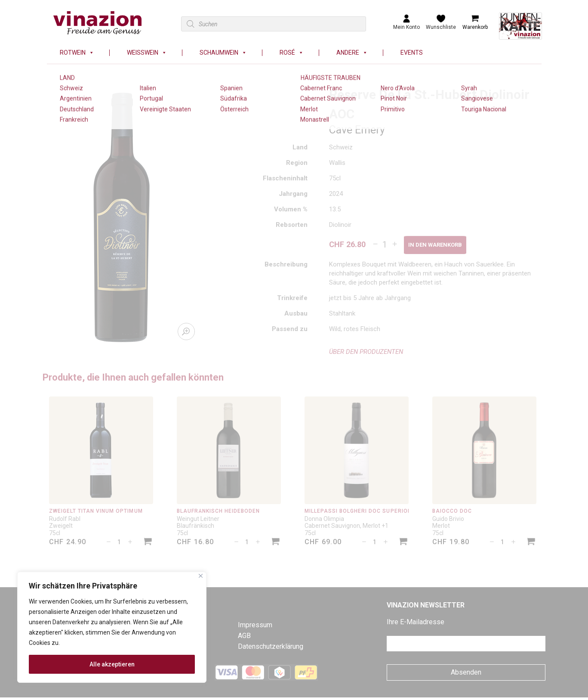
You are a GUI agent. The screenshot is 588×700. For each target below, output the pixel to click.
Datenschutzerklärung (271, 646)
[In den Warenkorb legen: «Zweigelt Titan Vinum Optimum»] (148, 543)
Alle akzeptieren (112, 664)
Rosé (292, 53)
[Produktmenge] (385, 245)
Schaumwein (223, 53)
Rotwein (77, 53)
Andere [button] (352, 53)
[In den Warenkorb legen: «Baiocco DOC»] (531, 543)
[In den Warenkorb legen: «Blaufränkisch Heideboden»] (276, 543)
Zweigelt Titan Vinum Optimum (96, 511)
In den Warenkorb (435, 245)
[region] (112, 627)
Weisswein (147, 53)
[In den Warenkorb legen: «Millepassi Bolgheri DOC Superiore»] (403, 543)
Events (412, 53)
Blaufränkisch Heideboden (219, 511)
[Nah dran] (201, 576)
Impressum (255, 625)
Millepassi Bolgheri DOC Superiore (360, 511)
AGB (244, 636)
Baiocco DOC (452, 511)
